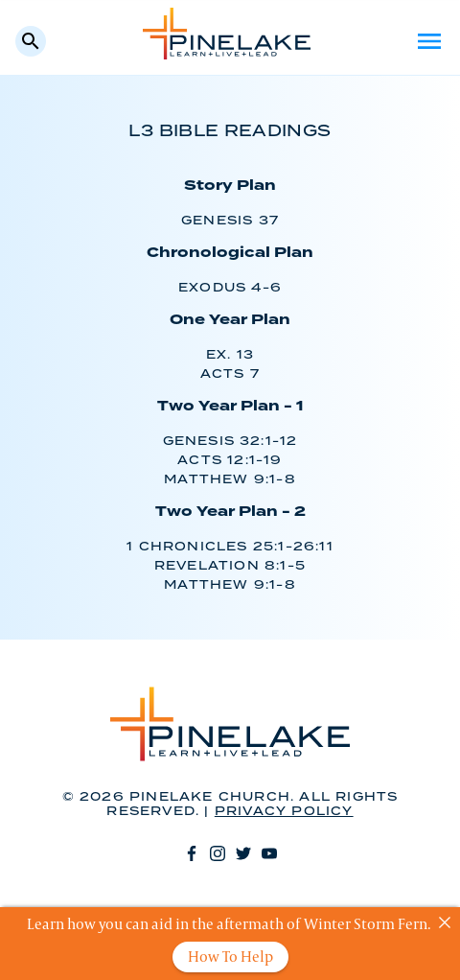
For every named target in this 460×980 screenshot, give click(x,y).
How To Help (230, 957)
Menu (429, 41)
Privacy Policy (284, 812)
